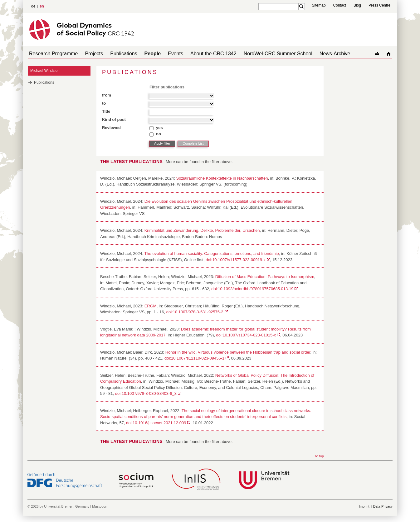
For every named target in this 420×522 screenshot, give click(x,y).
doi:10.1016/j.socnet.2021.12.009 (156, 423)
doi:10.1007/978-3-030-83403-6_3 (146, 393)
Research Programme (52, 54)
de (33, 6)
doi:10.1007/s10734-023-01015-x (246, 335)
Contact (340, 5)
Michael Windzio (44, 71)
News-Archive (316, 54)
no (159, 134)
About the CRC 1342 (200, 54)
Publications (117, 54)
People (144, 54)
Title (106, 111)
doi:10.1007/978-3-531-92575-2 (195, 312)
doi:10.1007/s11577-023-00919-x (236, 260)
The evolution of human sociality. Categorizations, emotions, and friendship (211, 254)
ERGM (151, 306)
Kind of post (114, 119)
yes (159, 128)
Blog (357, 5)
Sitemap (319, 5)
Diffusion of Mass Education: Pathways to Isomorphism (265, 277)
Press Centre (379, 5)
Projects (90, 54)
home (390, 54)
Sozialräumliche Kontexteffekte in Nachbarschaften (222, 178)
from (107, 95)
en (42, 6)
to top (320, 456)
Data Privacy (383, 506)
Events (164, 54)
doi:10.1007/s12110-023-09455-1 (194, 358)
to (104, 103)
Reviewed (111, 128)
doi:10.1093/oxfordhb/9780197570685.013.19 (252, 289)
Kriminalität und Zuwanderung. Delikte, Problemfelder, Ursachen (202, 230)
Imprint (364, 506)
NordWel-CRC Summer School (262, 54)
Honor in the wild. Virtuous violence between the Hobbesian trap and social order (238, 352)
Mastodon (100, 506)
